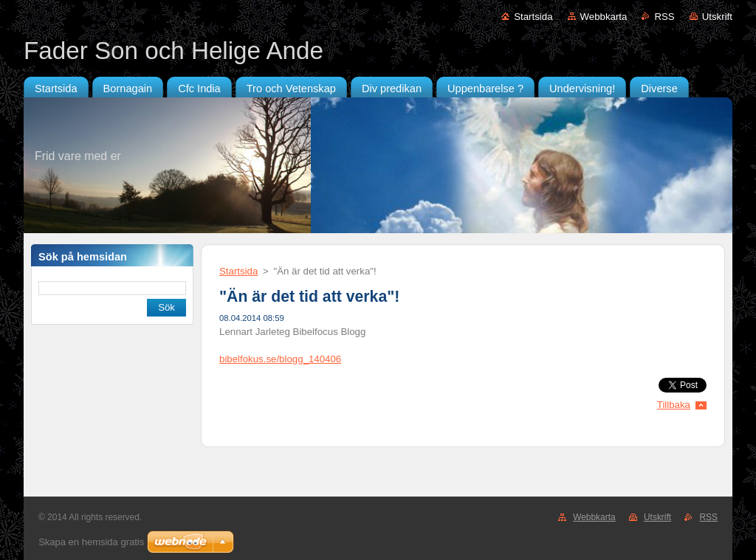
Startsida (533, 17)
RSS (664, 17)
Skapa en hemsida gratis (91, 542)
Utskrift (717, 17)
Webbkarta (604, 17)
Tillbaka (674, 405)
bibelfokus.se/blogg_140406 (280, 359)
